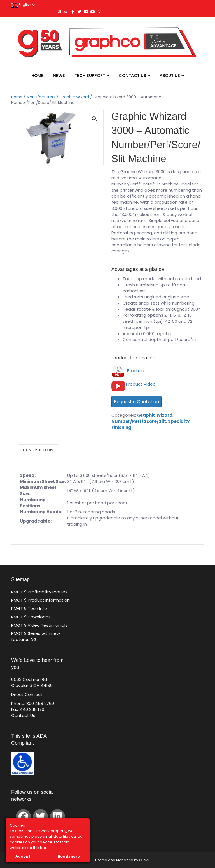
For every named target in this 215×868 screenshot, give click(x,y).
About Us (170, 76)
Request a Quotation (136, 402)
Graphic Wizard (74, 97)
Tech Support (90, 76)
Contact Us (132, 76)
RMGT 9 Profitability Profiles (39, 592)
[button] (94, 119)
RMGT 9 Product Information (40, 600)
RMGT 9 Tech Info (29, 608)
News (59, 76)
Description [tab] (38, 450)
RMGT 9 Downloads (31, 617)
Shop (62, 12)
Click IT (145, 860)
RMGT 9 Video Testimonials (39, 625)
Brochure (128, 371)
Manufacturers (41, 97)
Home (37, 76)
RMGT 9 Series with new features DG (36, 636)
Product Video (141, 384)
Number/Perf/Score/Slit (139, 421)
